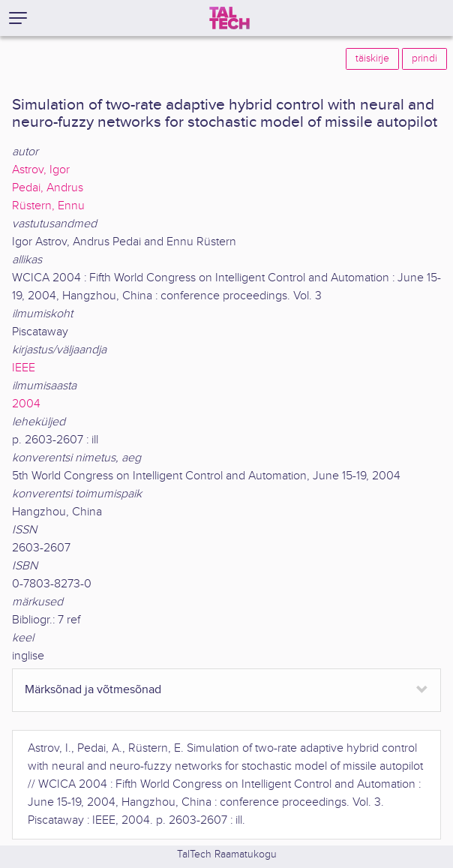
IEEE (24, 368)
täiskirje (372, 59)
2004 (26, 404)
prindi (424, 59)
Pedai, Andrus (48, 188)
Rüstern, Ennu (48, 206)
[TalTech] (229, 18)
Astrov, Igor (41, 170)
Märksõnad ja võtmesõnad (93, 690)
